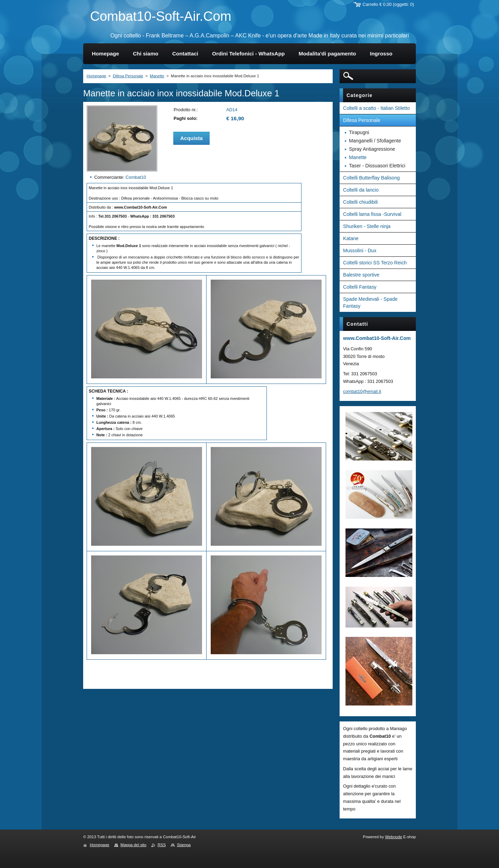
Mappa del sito (134, 845)
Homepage (96, 76)
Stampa (184, 845)
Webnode (393, 837)
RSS (162, 845)
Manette (157, 76)
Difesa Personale (128, 76)
